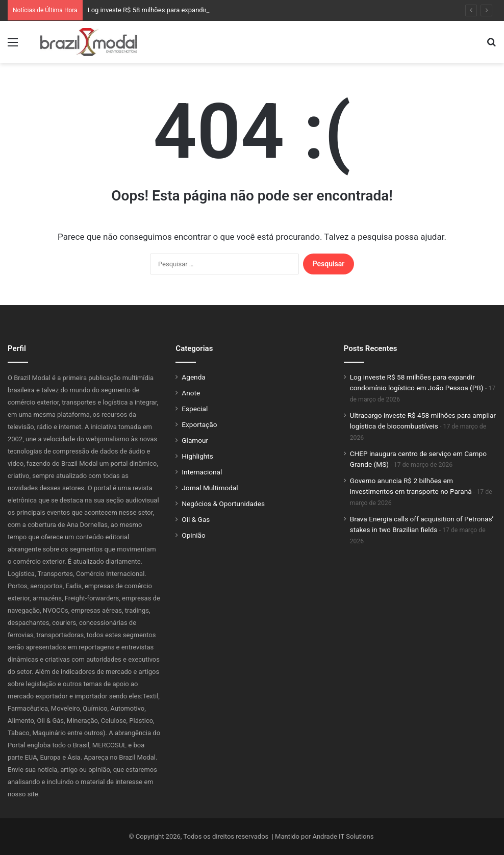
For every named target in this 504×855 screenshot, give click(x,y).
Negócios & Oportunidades (223, 504)
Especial (195, 409)
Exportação (199, 424)
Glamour (195, 440)
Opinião (193, 535)
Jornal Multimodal (210, 488)
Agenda (193, 377)
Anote (191, 393)
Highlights (197, 456)
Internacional (202, 472)
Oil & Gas (196, 519)
